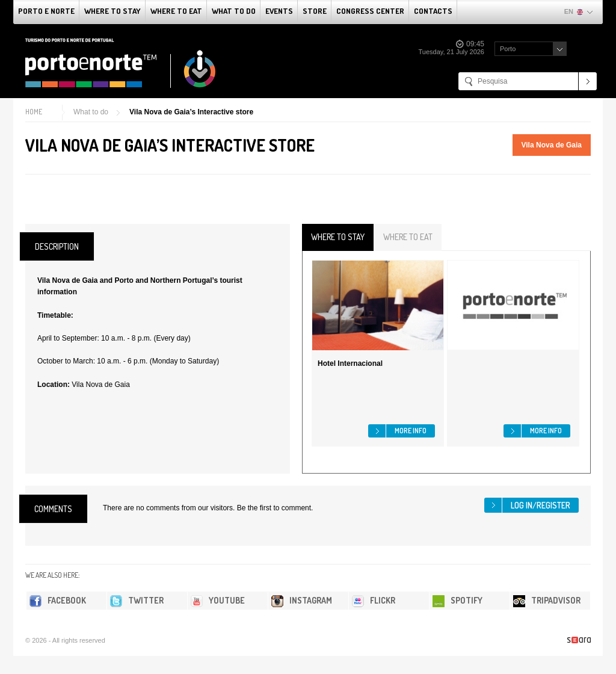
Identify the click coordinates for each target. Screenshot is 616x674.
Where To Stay (112, 11)
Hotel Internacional (350, 363)
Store (315, 11)
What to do (234, 11)
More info (411, 431)
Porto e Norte (46, 11)
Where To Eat (176, 11)
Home (34, 112)
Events (279, 11)
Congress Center (370, 11)
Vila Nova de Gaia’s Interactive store (191, 112)
